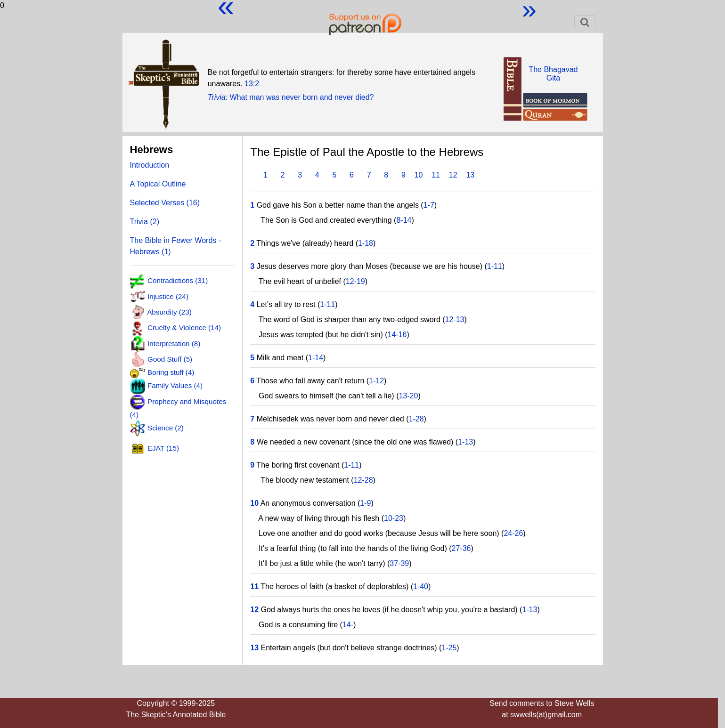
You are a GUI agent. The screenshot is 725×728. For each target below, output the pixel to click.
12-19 (355, 281)
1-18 (366, 243)
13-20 (408, 396)
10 (419, 175)
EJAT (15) (163, 448)
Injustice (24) (168, 296)
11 (436, 175)
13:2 (252, 84)
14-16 (397, 335)
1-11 (495, 266)
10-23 (394, 518)
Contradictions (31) (178, 280)
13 (470, 175)
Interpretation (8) (174, 343)
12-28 (363, 480)
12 (453, 175)
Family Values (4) (175, 385)
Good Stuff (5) (170, 359)
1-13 (465, 442)
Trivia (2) (145, 222)
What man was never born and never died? (302, 97)
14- (348, 625)
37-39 (399, 563)
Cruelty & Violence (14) (184, 328)
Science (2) (166, 427)
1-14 (316, 358)
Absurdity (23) (169, 312)
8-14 (404, 220)
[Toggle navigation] (585, 22)
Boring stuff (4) (171, 372)
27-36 (461, 548)
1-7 (429, 205)
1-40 (421, 586)
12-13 (455, 320)
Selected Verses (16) (165, 203)
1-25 (449, 648)
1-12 (376, 381)
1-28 (416, 419)
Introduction (150, 165)
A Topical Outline (158, 184)
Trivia (217, 97)
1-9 (365, 503)
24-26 (513, 533)
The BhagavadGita (553, 74)
